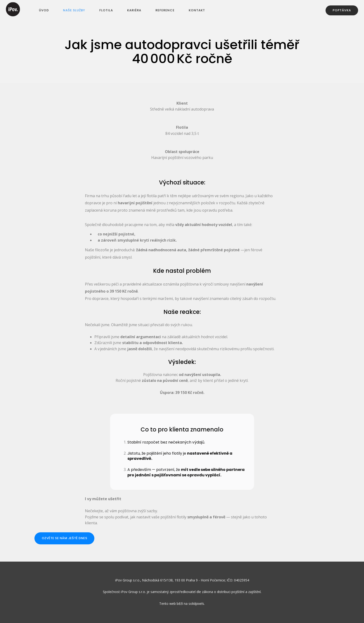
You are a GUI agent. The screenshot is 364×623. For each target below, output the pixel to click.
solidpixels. (197, 604)
